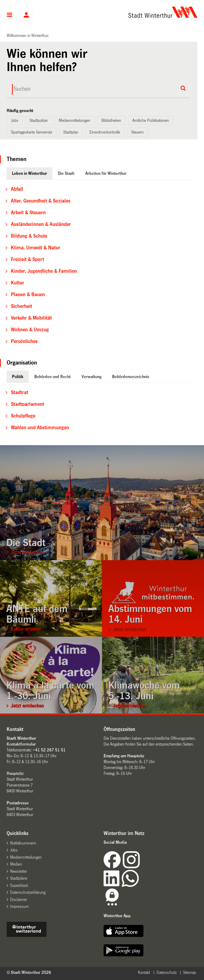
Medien (16, 864)
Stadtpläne (19, 878)
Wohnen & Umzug (30, 330)
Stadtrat (20, 392)
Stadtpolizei (39, 120)
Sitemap (190, 972)
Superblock (19, 885)
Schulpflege (23, 416)
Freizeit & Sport (27, 259)
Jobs (15, 120)
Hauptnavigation (10, 15)
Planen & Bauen (28, 295)
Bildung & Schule (29, 236)
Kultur (18, 283)
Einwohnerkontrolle (105, 132)
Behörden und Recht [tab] (52, 377)
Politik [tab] (18, 377)
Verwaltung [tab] (92, 377)
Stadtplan (71, 132)
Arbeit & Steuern (28, 213)
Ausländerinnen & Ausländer (41, 224)
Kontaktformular (21, 744)
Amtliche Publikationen (151, 120)
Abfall (17, 189)
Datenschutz (167, 972)
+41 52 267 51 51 (49, 750)
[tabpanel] (102, 265)
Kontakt (144, 972)
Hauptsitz (15, 773)
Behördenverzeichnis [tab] (131, 377)
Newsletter (19, 871)
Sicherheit (22, 306)
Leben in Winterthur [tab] (29, 173)
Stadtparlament (27, 404)
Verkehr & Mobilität (31, 318)
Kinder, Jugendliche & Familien (44, 271)
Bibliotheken (111, 120)
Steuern (137, 132)
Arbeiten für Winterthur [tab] (106, 173)
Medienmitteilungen (75, 120)
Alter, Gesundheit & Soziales (41, 201)
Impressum (19, 906)
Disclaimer (19, 900)
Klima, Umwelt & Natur (36, 248)
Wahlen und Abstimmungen (40, 428)
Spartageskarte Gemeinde (31, 132)
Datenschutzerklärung (28, 892)
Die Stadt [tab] (66, 173)
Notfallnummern (23, 843)
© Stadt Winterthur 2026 (29, 972)
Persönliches (24, 341)
